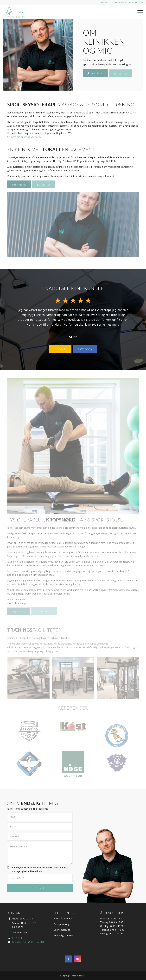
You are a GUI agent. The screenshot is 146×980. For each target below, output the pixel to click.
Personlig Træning (63, 935)
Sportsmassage (62, 930)
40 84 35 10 (106, 2)
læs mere (113, 324)
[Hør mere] (19, 184)
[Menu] (139, 12)
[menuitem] (106, 3)
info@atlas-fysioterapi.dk (129, 2)
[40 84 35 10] (95, 73)
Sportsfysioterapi (63, 918)
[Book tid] (121, 73)
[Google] (60, 349)
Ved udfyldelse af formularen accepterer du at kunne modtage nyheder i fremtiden (38, 869)
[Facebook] (85, 349)
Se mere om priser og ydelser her (25, 137)
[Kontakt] (19, 611)
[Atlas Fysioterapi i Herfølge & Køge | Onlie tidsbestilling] (15, 12)
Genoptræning (61, 924)
